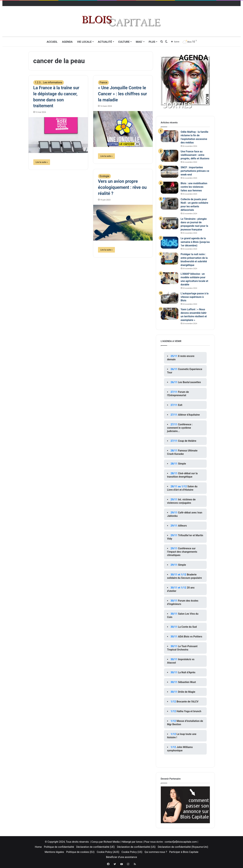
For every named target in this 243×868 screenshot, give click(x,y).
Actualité (105, 42)
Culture (124, 42)
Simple (182, 464)
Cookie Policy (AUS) (108, 852)
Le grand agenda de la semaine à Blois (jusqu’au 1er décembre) (195, 242)
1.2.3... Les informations (49, 82)
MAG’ (139, 42)
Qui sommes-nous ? (156, 852)
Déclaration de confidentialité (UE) (96, 847)
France (103, 82)
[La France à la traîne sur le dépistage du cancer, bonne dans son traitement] (58, 135)
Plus (152, 42)
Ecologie (104, 176)
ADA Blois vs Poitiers (190, 637)
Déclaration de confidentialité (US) (136, 847)
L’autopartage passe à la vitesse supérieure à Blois (195, 297)
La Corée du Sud (187, 627)
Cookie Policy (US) (132, 852)
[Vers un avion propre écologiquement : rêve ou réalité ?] (123, 223)
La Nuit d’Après (187, 672)
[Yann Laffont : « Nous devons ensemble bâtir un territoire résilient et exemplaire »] (170, 314)
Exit (180, 405)
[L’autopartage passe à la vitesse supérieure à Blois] (170, 298)
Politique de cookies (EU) (80, 852)
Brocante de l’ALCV (187, 702)
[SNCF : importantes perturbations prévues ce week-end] (170, 172)
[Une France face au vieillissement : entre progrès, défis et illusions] (170, 156)
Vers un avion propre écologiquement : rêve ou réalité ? (122, 187)
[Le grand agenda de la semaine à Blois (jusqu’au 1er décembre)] (170, 243)
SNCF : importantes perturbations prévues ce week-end (195, 171)
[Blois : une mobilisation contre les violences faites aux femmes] (170, 188)
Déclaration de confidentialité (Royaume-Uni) (183, 847)
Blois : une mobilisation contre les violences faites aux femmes (194, 187)
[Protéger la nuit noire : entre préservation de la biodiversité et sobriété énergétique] (170, 259)
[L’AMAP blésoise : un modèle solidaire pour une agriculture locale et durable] (170, 278)
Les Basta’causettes (189, 382)
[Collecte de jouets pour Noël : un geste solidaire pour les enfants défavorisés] (170, 204)
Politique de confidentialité (59, 847)
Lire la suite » (42, 162)
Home (38, 847)
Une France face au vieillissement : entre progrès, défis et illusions (195, 155)
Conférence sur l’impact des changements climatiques (182, 552)
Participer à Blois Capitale (184, 852)
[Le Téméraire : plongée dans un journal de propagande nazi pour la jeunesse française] (170, 223)
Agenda (67, 42)
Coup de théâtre (187, 441)
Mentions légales (54, 852)
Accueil (52, 42)
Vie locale (84, 42)
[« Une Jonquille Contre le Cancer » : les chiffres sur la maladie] (123, 129)
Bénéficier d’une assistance (121, 857)
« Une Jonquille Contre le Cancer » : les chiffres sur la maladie (122, 94)
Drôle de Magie (187, 692)
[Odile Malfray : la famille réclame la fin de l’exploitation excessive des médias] (170, 136)
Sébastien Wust (187, 682)
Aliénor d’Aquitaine (189, 415)
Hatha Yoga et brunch (189, 711)
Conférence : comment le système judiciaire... (180, 428)
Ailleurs (182, 526)
